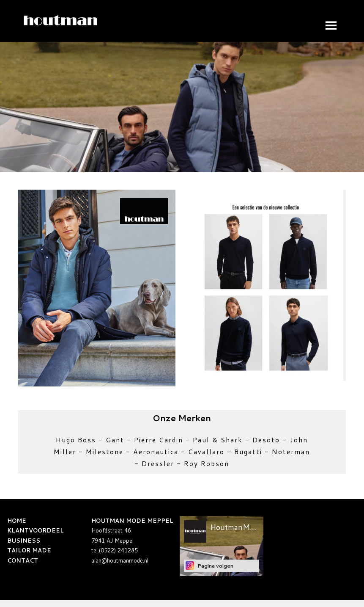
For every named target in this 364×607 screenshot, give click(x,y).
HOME (17, 521)
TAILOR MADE (29, 550)
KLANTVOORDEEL (36, 530)
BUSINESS (24, 541)
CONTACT (23, 560)
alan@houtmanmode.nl (120, 560)
